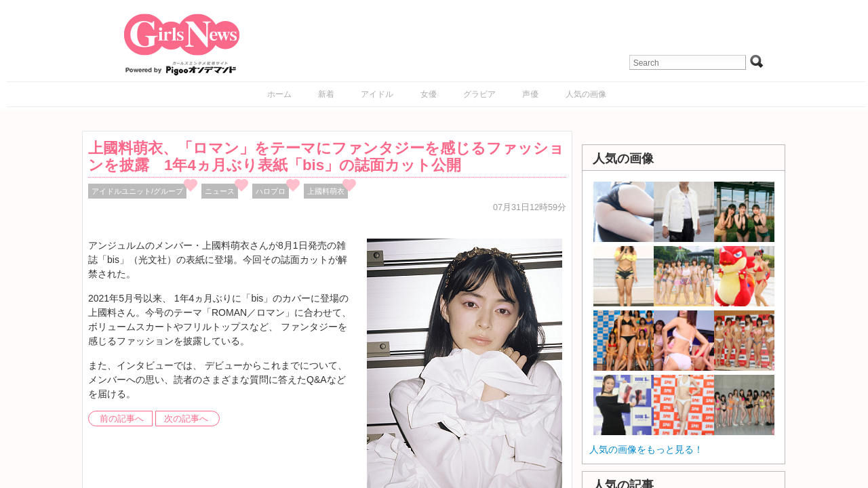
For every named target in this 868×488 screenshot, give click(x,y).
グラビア (479, 94)
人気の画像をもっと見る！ (646, 449)
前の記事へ (122, 419)
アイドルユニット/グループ (137, 191)
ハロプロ (271, 191)
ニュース (220, 191)
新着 (326, 94)
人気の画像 (586, 94)
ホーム (279, 94)
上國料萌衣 (326, 191)
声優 (530, 94)
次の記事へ (186, 419)
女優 (429, 94)
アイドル (377, 94)
